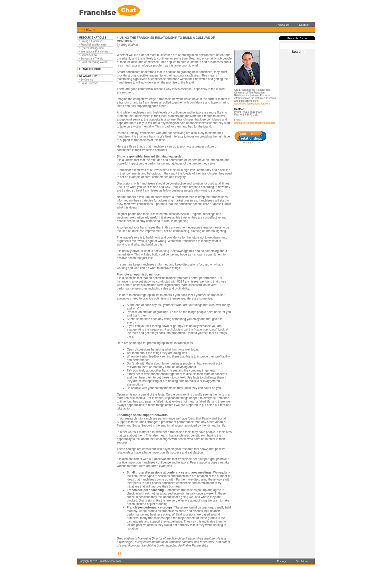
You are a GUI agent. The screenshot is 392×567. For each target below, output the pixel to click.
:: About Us (282, 25)
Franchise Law (89, 55)
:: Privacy (280, 561)
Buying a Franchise (91, 41)
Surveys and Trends (92, 59)
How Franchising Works (94, 62)
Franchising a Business (94, 45)
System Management (93, 48)
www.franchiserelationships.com (252, 104)
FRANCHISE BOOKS (91, 69)
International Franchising (94, 52)
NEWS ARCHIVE (89, 76)
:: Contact (303, 25)
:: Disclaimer (301, 561)
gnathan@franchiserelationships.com (255, 123)
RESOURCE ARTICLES (93, 38)
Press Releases (89, 83)
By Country (87, 80)
